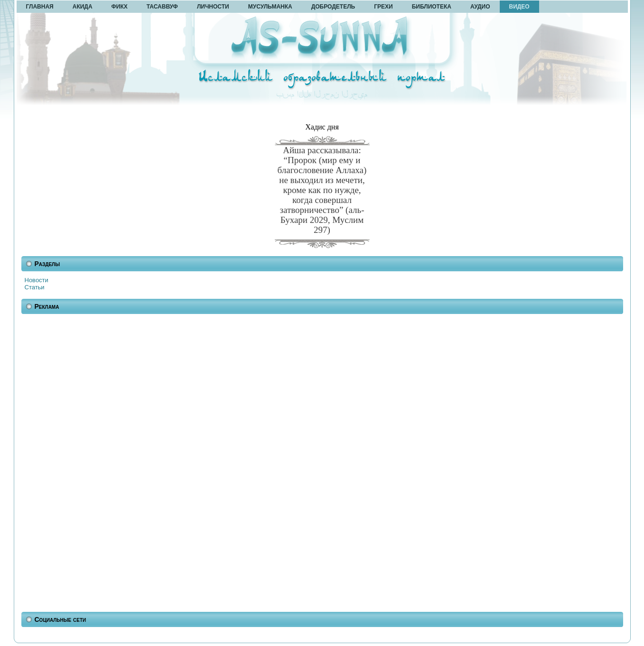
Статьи (35, 287)
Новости (37, 280)
